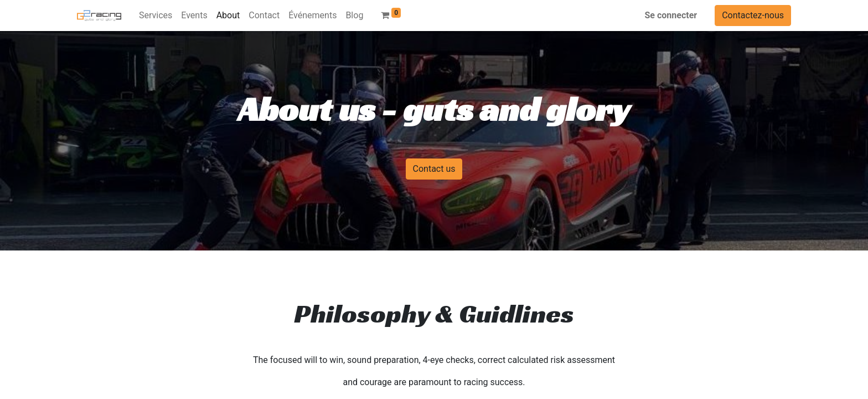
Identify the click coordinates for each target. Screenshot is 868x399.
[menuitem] (156, 16)
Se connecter (671, 15)
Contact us (434, 169)
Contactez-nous (753, 15)
